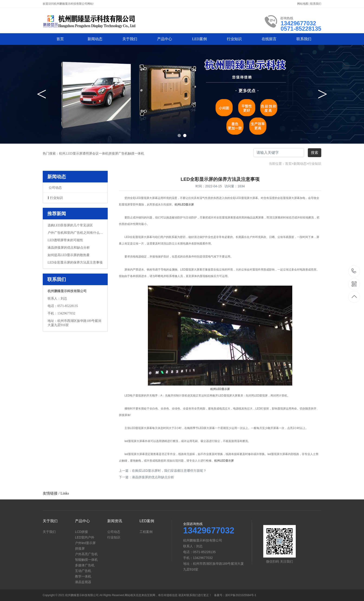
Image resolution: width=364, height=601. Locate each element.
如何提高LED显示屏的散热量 (69, 255)
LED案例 (199, 39)
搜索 (315, 153)
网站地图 (303, 4)
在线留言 (269, 39)
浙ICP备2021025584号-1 (241, 595)
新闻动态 (95, 39)
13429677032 (354, 271)
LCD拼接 (81, 532)
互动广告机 (83, 571)
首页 (60, 39)
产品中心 (165, 39)
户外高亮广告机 (86, 554)
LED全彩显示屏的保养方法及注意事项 (75, 263)
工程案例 (146, 532)
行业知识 (234, 39)
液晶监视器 (83, 582)
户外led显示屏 (85, 543)
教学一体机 (83, 576)
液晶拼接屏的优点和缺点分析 (69, 248)
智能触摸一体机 (86, 560)
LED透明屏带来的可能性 (65, 240)
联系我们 (316, 4)
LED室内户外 (85, 537)
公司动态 (55, 188)
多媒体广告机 (85, 565)
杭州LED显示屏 (184, 205)
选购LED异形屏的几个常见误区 (70, 225)
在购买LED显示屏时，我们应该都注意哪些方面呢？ (169, 471)
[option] (182, 94)
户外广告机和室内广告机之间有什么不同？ (75, 233)
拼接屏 (80, 548)
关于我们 (130, 39)
